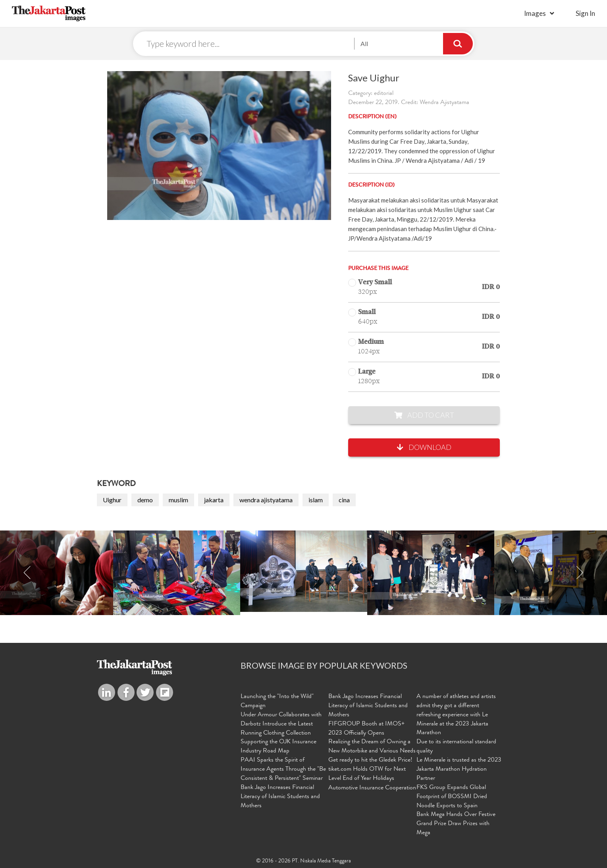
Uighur (112, 500)
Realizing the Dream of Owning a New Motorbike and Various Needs (372, 747)
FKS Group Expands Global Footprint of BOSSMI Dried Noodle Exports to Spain (452, 797)
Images (535, 13)
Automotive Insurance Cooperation (372, 788)
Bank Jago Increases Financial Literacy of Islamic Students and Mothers (280, 797)
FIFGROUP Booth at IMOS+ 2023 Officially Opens (366, 729)
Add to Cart (424, 415)
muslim (178, 500)
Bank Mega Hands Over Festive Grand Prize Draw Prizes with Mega (456, 824)
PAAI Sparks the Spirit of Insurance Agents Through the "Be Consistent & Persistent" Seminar (283, 770)
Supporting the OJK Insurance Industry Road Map (278, 747)
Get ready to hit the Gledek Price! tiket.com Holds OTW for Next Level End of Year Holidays (370, 770)
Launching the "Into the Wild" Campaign (277, 701)
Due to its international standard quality (456, 747)
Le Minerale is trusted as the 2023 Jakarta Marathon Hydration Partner (459, 770)
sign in (585, 13)
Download (424, 448)
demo (145, 500)
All (364, 43)
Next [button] (580, 573)
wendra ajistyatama (266, 500)
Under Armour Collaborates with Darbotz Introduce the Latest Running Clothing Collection (281, 724)
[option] (304, 572)
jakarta (214, 500)
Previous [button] (27, 573)
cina (344, 500)
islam (316, 500)
